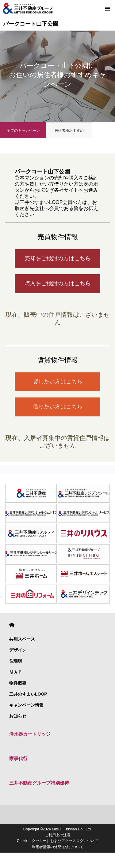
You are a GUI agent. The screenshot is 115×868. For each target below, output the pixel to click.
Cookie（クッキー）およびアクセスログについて (57, 841)
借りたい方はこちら (58, 407)
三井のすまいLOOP (28, 694)
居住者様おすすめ (69, 131)
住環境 (16, 661)
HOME (12, 625)
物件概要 (18, 683)
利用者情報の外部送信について (58, 847)
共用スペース (22, 639)
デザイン (18, 650)
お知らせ (18, 716)
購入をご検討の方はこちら (58, 283)
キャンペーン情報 (26, 705)
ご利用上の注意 (58, 835)
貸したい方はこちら (58, 382)
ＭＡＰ (16, 672)
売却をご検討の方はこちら (58, 258)
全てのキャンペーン (23, 131)
